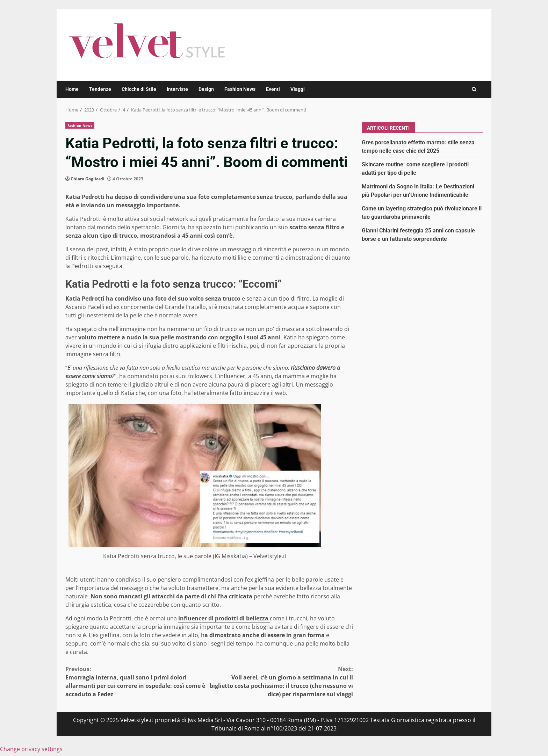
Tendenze (100, 89)
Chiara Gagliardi (88, 179)
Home (72, 89)
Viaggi (298, 89)
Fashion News (240, 89)
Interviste (177, 89)
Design (206, 89)
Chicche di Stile (139, 89)
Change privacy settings (31, 749)
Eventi (273, 89)
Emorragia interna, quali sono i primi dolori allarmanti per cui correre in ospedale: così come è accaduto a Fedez (137, 681)
